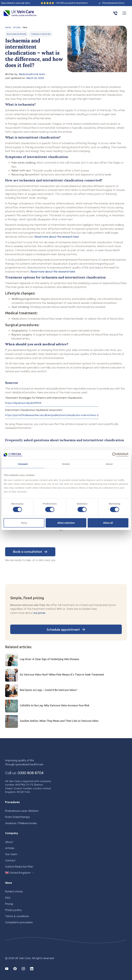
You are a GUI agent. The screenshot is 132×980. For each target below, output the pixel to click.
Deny (24, 523)
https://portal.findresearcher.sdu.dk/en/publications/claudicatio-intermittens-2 (52, 415)
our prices (39, 613)
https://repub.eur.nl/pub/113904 (23, 403)
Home (8, 27)
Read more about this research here (53, 271)
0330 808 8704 (31, 773)
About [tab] (109, 464)
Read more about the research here (57, 237)
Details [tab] (66, 464)
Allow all (108, 523)
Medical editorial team (32, 74)
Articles (17, 27)
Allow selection (66, 523)
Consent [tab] (23, 464)
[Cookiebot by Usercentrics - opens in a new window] (114, 455)
